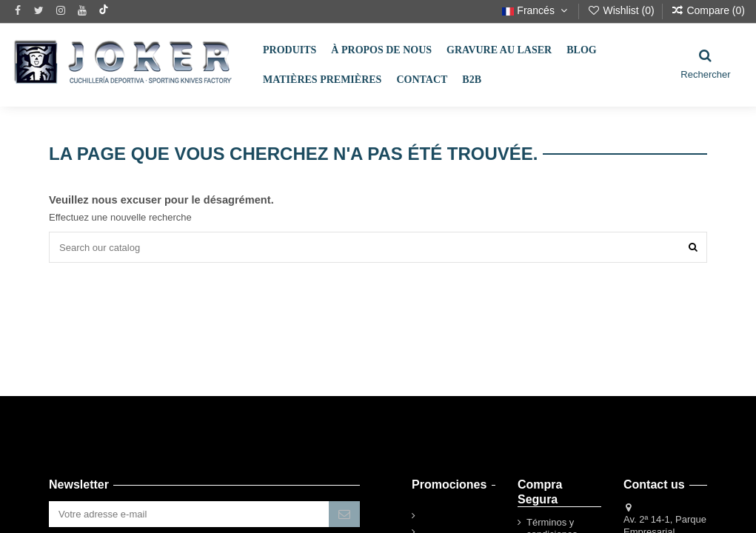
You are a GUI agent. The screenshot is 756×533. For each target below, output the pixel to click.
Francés (536, 10)
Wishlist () (622, 10)
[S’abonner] (344, 514)
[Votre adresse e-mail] (189, 514)
